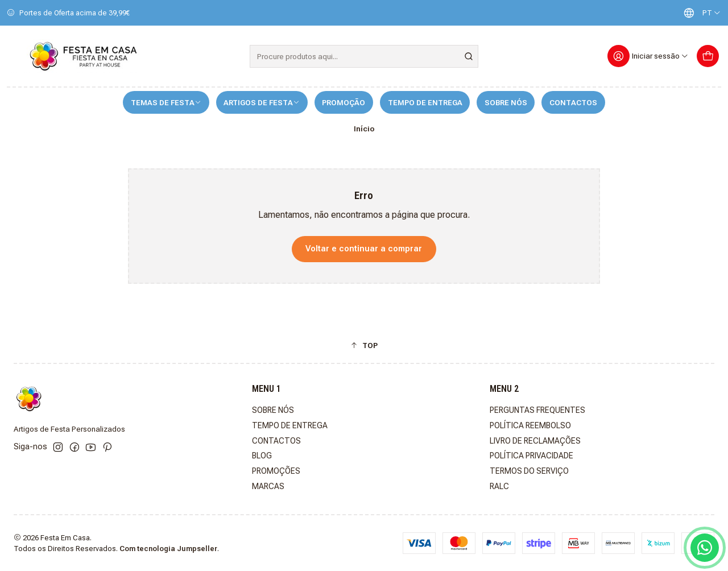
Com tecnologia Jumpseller (168, 549)
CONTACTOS (573, 103)
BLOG (262, 456)
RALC (499, 486)
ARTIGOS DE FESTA (262, 103)
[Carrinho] (708, 56)
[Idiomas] (700, 13)
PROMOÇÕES (276, 471)
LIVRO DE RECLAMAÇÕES (535, 441)
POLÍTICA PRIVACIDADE (531, 456)
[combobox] (364, 56)
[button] (364, 345)
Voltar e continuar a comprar (364, 249)
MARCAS (268, 486)
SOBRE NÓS (506, 103)
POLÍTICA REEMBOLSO (530, 425)
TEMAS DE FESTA (166, 103)
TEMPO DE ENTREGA (425, 103)
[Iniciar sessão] (648, 56)
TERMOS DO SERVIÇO (529, 471)
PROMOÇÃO (344, 103)
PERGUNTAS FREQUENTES (537, 410)
